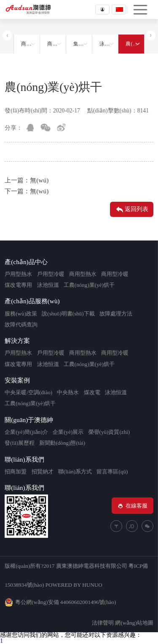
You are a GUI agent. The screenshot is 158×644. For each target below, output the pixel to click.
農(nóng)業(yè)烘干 (135, 44)
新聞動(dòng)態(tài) (62, 443)
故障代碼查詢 (21, 325)
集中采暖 (83, 44)
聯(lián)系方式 (75, 472)
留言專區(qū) (112, 472)
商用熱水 (30, 44)
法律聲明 (103, 623)
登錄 (102, 9)
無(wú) (39, 180)
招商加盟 (16, 472)
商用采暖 (56, 44)
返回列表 (131, 210)
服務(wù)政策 (21, 314)
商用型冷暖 (115, 274)
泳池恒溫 (109, 44)
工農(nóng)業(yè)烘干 (89, 285)
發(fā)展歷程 (20, 443)
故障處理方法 (116, 314)
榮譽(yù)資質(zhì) (109, 432)
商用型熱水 (83, 274)
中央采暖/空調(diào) (28, 392)
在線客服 (133, 506)
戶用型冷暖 (51, 274)
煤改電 (92, 392)
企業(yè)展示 (68, 432)
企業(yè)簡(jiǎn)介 (26, 432)
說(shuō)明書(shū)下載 (68, 314)
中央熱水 (68, 392)
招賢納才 (43, 472)
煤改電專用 (18, 285)
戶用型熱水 (18, 274)
